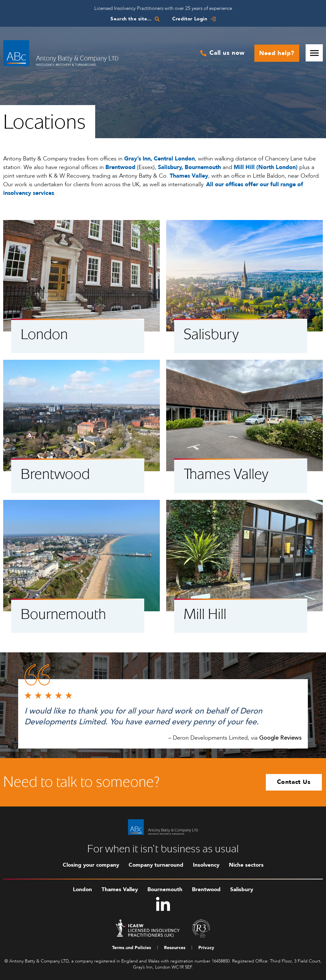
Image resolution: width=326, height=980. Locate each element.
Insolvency (206, 865)
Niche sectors (246, 865)
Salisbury (242, 889)
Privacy (206, 948)
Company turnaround (156, 865)
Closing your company (91, 865)
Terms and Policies (131, 948)
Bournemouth (165, 889)
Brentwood (206, 889)
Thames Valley (120, 889)
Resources (175, 948)
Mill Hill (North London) (266, 167)
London (82, 889)
